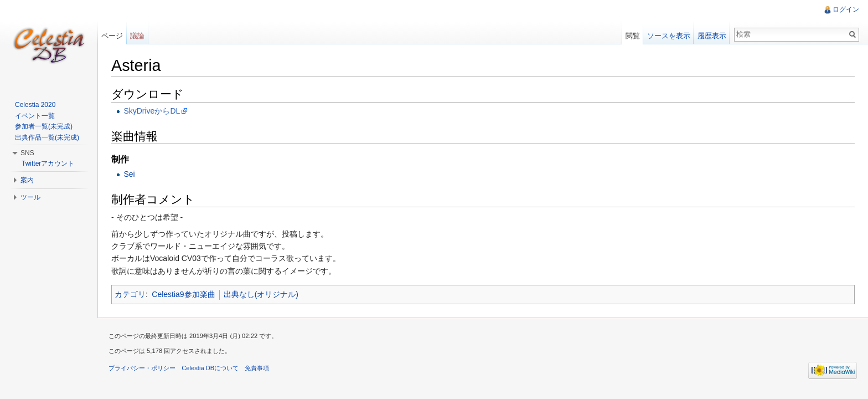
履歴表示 (712, 36)
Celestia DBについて (210, 368)
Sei (129, 174)
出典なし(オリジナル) (261, 294)
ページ (112, 36)
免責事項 (257, 368)
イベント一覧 (35, 116)
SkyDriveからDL (152, 111)
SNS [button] (27, 153)
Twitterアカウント (48, 163)
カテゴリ (130, 294)
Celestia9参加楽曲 (183, 294)
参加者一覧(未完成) (44, 126)
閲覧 (633, 36)
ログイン (846, 9)
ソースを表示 (669, 36)
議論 (137, 36)
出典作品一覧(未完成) (47, 137)
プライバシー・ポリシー (142, 368)
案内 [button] (27, 180)
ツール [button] (30, 197)
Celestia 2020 (35, 105)
